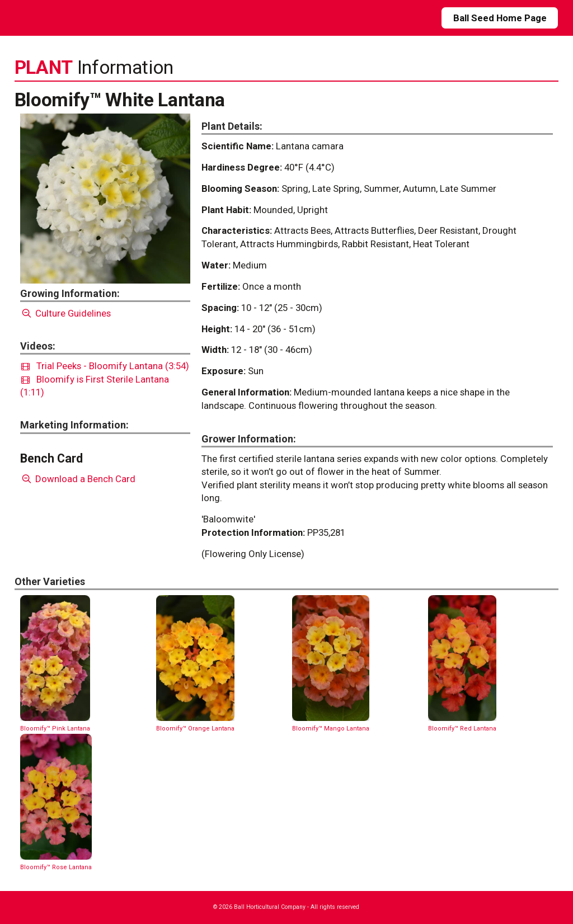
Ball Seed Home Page (500, 18)
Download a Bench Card (78, 479)
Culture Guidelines (66, 313)
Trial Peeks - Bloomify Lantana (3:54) (105, 366)
